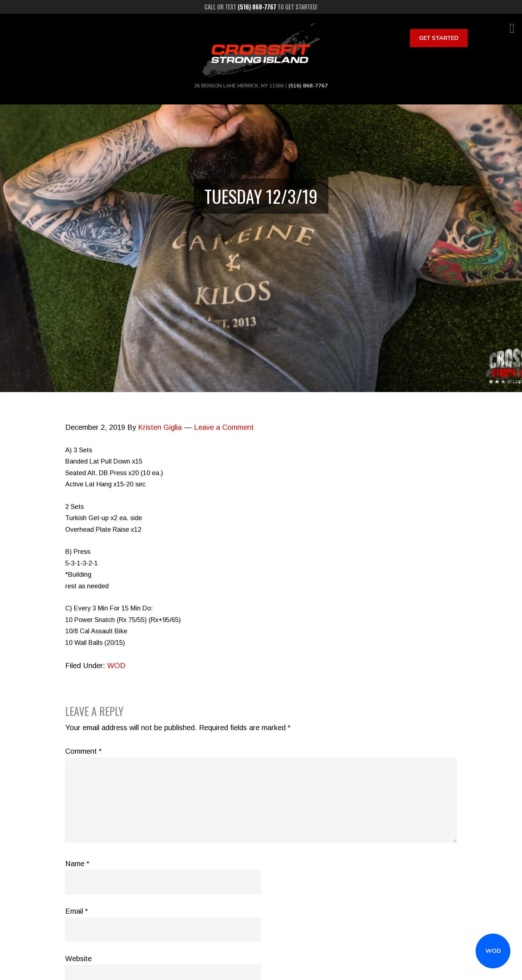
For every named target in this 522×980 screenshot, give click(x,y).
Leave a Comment (224, 427)
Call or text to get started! (261, 7)
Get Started (439, 38)
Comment (83, 751)
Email (76, 911)
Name (77, 864)
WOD (493, 951)
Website (78, 959)
